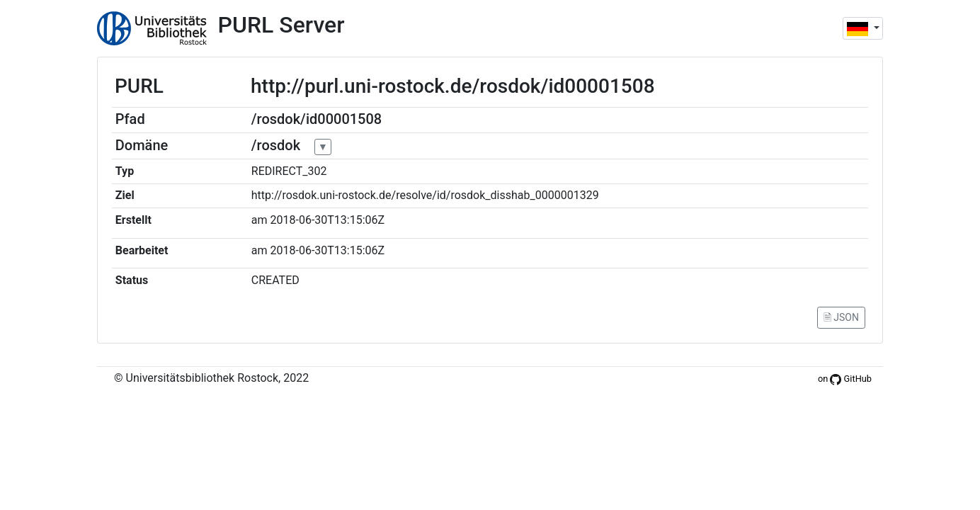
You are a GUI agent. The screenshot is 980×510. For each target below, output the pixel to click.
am (260, 220)
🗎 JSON (841, 317)
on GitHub (845, 379)
